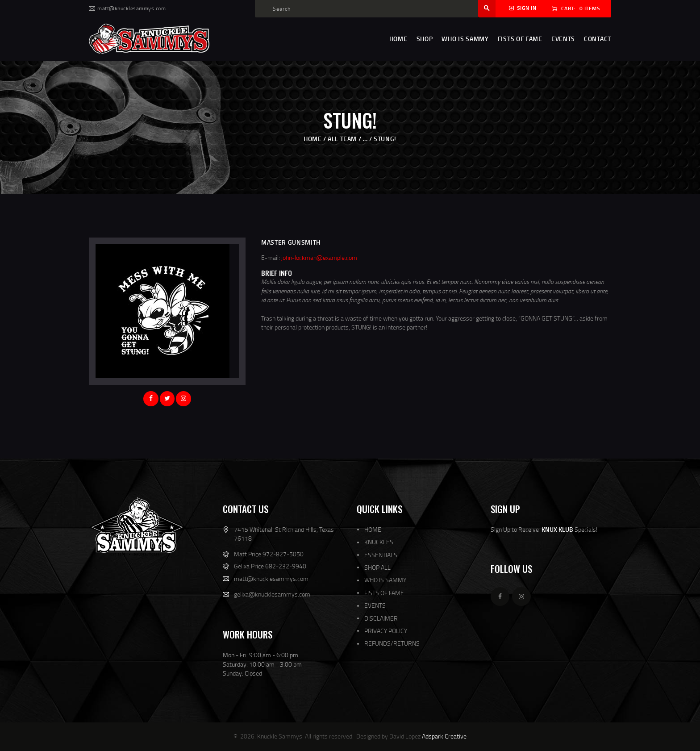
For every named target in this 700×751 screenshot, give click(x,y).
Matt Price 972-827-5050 (269, 554)
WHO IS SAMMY (385, 580)
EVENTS (375, 605)
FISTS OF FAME (384, 593)
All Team (342, 139)
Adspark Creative (444, 736)
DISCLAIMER (381, 618)
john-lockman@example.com (319, 257)
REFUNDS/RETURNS (392, 643)
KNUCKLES (379, 542)
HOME (373, 529)
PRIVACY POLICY (386, 631)
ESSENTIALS (381, 555)
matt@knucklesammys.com (271, 578)
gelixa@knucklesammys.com (272, 594)
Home (312, 139)
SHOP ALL (377, 567)
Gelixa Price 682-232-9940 (270, 566)
